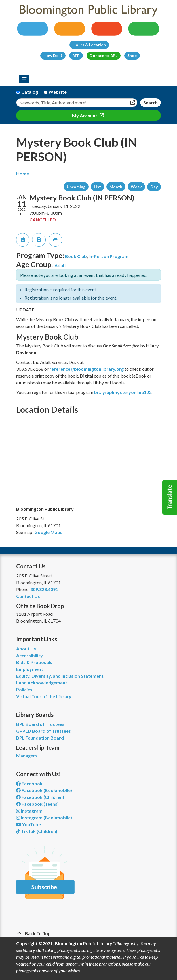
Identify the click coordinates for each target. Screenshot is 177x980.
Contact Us (28, 596)
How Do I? (53, 56)
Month (116, 187)
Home (23, 174)
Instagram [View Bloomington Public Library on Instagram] (29, 811)
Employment (30, 669)
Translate (170, 497)
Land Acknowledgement (42, 683)
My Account (85, 115)
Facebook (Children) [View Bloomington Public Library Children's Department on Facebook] (40, 797)
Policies (24, 689)
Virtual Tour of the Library (44, 696)
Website (58, 92)
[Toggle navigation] (24, 79)
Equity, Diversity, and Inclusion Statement (60, 676)
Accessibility (29, 655)
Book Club (76, 256)
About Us (26, 649)
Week (136, 187)
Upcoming (76, 187)
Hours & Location (89, 45)
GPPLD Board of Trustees (44, 731)
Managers (27, 756)
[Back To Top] (88, 933)
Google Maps (48, 532)
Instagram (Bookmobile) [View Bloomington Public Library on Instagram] (44, 817)
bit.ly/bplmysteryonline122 (123, 392)
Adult (60, 265)
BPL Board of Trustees (40, 724)
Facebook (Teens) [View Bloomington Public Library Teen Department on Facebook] (37, 804)
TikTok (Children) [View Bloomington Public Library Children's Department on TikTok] (37, 831)
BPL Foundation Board (40, 738)
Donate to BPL (104, 56)
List (97, 187)
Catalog (30, 92)
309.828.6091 (44, 589)
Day (154, 187)
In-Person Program (108, 256)
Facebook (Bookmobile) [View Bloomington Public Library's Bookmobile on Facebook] (44, 790)
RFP (76, 56)
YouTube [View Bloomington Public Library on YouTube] (29, 824)
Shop (132, 56)
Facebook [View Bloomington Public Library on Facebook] (29, 783)
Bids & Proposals (34, 662)
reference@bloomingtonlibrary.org (87, 369)
